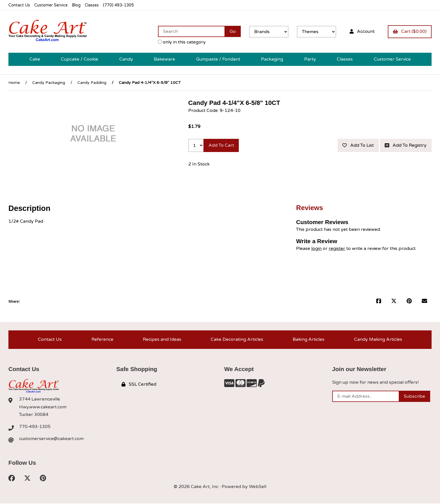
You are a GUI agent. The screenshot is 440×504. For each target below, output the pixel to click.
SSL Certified (139, 385)
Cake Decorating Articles (237, 340)
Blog (77, 5)
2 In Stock (199, 164)
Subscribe (414, 397)
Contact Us (19, 5)
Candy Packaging (49, 83)
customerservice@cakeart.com (51, 439)
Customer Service (51, 5)
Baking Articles (309, 340)
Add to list (358, 146)
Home (14, 83)
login (316, 248)
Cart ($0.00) (410, 31)
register (337, 248)
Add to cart (221, 146)
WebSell (258, 487)
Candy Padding (92, 83)
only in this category (182, 42)
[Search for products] (191, 31)
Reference (102, 340)
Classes (93, 5)
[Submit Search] (232, 31)
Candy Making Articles (378, 340)
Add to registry (406, 146)
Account (362, 31)
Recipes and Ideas (162, 340)
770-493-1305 (35, 427)
